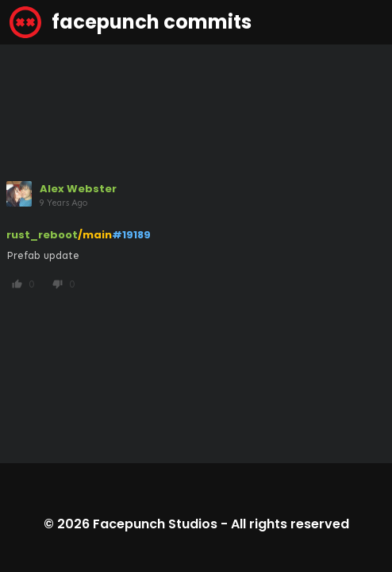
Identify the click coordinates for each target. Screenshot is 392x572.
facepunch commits (131, 22)
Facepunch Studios (155, 524)
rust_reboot (42, 235)
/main (95, 235)
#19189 (131, 235)
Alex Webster (78, 189)
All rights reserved (290, 524)
